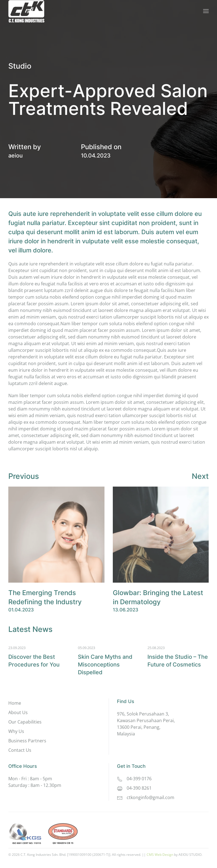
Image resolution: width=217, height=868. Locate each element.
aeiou (16, 156)
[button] (206, 11)
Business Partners (27, 741)
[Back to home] (26, 11)
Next (200, 476)
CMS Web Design (160, 855)
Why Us (16, 731)
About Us (18, 712)
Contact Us (20, 750)
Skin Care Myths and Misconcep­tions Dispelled (105, 665)
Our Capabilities (25, 722)
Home (15, 703)
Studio (20, 66)
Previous (24, 476)
